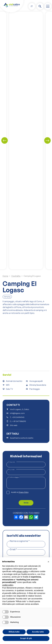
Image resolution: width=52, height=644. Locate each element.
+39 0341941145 (18, 417)
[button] (32, 6)
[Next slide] (47, 140)
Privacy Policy (24, 492)
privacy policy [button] (22, 571)
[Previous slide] (5, 140)
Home (5, 276)
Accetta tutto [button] (38, 632)
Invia (26, 503)
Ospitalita (16, 276)
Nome (13, 462)
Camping (7, 297)
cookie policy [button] (8, 585)
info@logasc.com (17, 413)
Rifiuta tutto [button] (14, 632)
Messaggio (14, 477)
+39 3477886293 (19, 421)
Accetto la (20, 492)
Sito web (14, 425)
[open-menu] (48, 6)
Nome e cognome (20, 541)
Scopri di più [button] (26, 638)
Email (13, 469)
